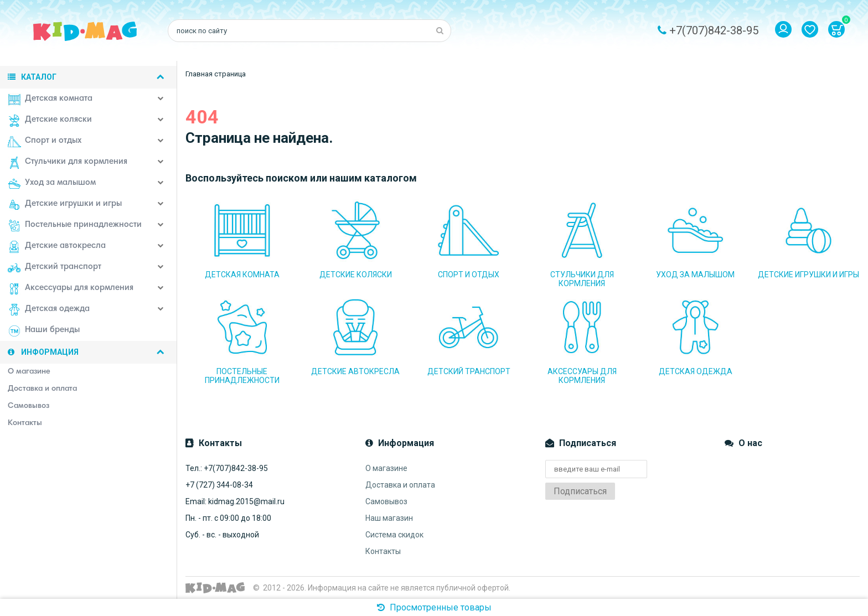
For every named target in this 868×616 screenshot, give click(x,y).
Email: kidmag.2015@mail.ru (235, 501)
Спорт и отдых (45, 142)
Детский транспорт (55, 268)
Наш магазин (389, 518)
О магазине (386, 468)
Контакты (383, 551)
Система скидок (394, 535)
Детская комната (50, 100)
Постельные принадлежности (75, 226)
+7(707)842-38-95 (714, 30)
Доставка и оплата (400, 485)
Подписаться (580, 491)
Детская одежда (49, 310)
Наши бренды (44, 331)
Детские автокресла (57, 247)
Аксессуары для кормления (71, 289)
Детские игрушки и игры (65, 205)
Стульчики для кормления (68, 163)
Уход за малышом (52, 184)
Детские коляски (50, 121)
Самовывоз (386, 501)
